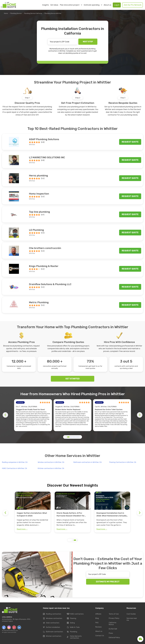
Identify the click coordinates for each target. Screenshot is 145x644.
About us (107, 5)
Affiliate (98, 614)
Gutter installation (52, 627)
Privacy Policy (114, 618)
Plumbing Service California (33, 13)
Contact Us (100, 636)
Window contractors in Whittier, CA (51, 462)
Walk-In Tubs (73, 627)
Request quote (130, 142)
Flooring (72, 618)
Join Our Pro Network (133, 5)
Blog (97, 618)
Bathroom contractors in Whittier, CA (88, 462)
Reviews (98, 627)
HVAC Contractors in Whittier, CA (14, 468)
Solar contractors (51, 623)
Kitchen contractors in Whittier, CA (51, 468)
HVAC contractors (75, 614)
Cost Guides (131, 614)
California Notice (112, 624)
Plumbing (72, 632)
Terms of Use (114, 614)
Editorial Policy (114, 638)
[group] (33, 512)
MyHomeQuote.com (12, 631)
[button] (66, 437)
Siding (71, 623)
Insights (46, 5)
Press (111, 633)
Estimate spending (93, 5)
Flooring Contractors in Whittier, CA (123, 462)
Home (6, 13)
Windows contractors (53, 618)
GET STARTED (72, 379)
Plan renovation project (71, 5)
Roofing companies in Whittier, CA (15, 462)
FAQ (97, 623)
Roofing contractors (52, 614)
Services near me (132, 619)
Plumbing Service (16, 13)
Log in (117, 5)
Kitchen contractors (52, 636)
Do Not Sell (113, 629)
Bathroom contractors (53, 632)
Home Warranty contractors (74, 637)
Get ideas (54, 5)
